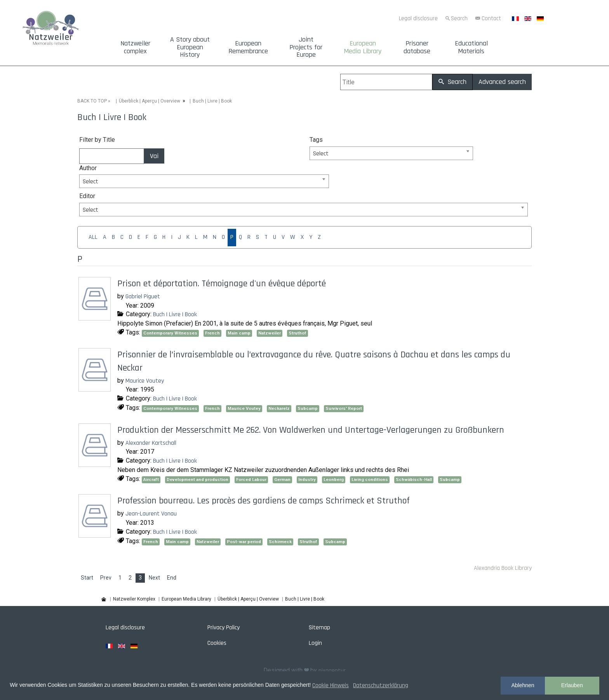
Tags (316, 140)
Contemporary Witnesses (170, 333)
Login (315, 643)
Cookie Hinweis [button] (331, 685)
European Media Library (363, 47)
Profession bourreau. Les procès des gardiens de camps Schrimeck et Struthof (264, 501)
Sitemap (319, 628)
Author (88, 168)
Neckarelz (279, 408)
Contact (491, 18)
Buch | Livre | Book (175, 314)
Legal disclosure (418, 18)
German (282, 480)
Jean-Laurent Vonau (151, 514)
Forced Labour (251, 480)
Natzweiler (270, 333)
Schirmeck (280, 542)
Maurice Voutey (145, 381)
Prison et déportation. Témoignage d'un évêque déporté (222, 284)
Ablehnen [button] (523, 685)
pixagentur (332, 671)
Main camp (239, 333)
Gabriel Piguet (143, 297)
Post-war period (244, 542)
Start (87, 578)
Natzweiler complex (135, 47)
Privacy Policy (224, 628)
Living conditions (370, 480)
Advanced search (502, 82)
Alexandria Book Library (503, 568)
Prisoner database (417, 47)
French (212, 333)
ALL (93, 237)
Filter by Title (97, 140)
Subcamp (308, 408)
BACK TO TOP (92, 101)
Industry (307, 480)
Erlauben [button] (572, 685)
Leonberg (334, 480)
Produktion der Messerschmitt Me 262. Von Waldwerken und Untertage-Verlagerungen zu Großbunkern (311, 430)
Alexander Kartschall (151, 443)
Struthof (298, 333)
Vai (154, 156)
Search (459, 18)
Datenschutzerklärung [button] (381, 685)
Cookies (217, 643)
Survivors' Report (344, 408)
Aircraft (151, 480)
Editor (87, 196)
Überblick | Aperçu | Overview (150, 101)
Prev (106, 578)
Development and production (197, 480)
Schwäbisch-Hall (414, 480)
